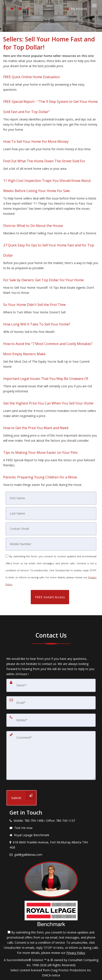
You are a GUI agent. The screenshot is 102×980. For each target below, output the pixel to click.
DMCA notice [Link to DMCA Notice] (51, 975)
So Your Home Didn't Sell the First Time (34, 305)
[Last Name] (51, 513)
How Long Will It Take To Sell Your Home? (37, 324)
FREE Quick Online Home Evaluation (31, 77)
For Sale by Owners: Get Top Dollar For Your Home (43, 280)
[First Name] (51, 498)
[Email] (51, 529)
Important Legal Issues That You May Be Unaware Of (46, 379)
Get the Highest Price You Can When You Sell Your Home (48, 403)
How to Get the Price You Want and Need (36, 428)
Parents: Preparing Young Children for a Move (40, 477)
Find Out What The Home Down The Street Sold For (44, 161)
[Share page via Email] (29, 8)
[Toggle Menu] (94, 6)
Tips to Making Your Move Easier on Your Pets (40, 453)
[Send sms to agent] (13, 8)
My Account (77, 9)
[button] (50, 597)
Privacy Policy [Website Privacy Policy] (76, 953)
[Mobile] (51, 544)
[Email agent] (21, 8)
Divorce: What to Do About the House (33, 226)
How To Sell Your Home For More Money (36, 141)
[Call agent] (5, 8)
